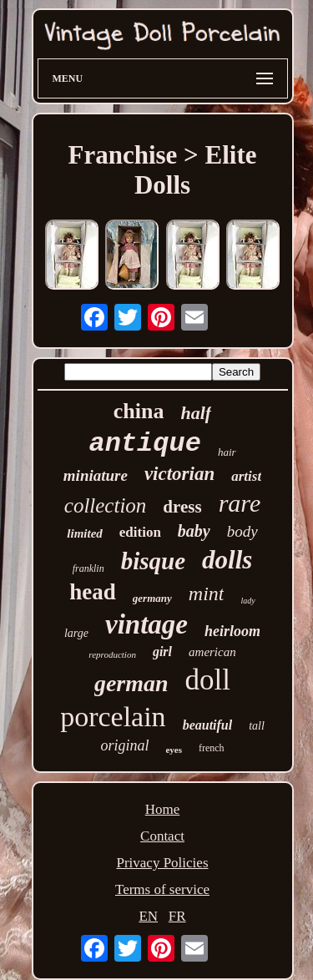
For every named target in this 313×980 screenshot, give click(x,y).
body (242, 531)
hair (227, 452)
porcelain (113, 717)
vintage (146, 624)
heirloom (232, 631)
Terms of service (162, 889)
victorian (179, 474)
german (131, 683)
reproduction (112, 654)
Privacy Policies (162, 863)
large (76, 633)
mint (207, 594)
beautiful (208, 725)
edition (140, 532)
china (139, 411)
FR (177, 916)
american (212, 652)
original (124, 745)
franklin (88, 568)
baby (194, 531)
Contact (162, 836)
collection (106, 505)
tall (257, 726)
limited (85, 533)
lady (247, 601)
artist (246, 476)
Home (163, 809)
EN (148, 916)
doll (208, 680)
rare (240, 503)
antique (144, 444)
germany (152, 598)
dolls (227, 560)
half (197, 413)
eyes (174, 750)
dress (182, 507)
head (93, 592)
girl (162, 652)
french (212, 748)
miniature (96, 475)
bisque (153, 561)
